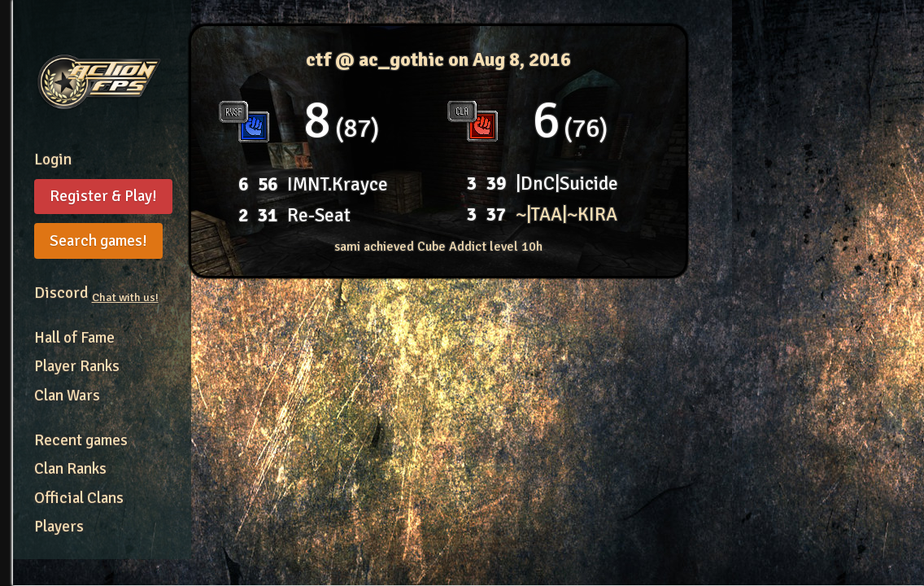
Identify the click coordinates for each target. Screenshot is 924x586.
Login (53, 160)
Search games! (98, 241)
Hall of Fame (74, 338)
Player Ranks (77, 366)
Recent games (81, 440)
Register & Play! (103, 196)
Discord (96, 293)
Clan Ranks (70, 469)
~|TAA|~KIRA (567, 214)
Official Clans (79, 498)
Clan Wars (67, 396)
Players (59, 527)
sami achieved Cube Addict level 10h (438, 247)
